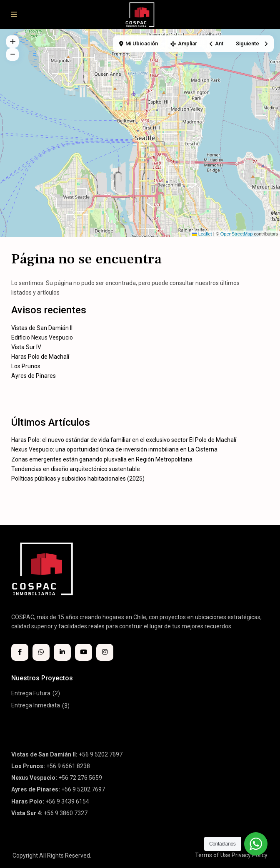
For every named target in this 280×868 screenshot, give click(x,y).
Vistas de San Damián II (42, 328)
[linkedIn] (62, 652)
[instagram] (105, 652)
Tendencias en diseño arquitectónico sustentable (76, 469)
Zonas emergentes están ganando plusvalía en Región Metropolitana (102, 459)
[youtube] (84, 652)
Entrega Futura (31, 693)
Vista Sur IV (26, 347)
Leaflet (202, 234)
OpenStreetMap (237, 234)
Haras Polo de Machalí (40, 357)
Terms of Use (213, 855)
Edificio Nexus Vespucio (42, 337)
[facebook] (20, 652)
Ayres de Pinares (34, 376)
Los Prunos (26, 366)
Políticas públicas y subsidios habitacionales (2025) (78, 479)
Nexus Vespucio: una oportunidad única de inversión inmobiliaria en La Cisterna (114, 449)
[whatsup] (41, 652)
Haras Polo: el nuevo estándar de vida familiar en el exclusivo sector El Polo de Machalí (124, 440)
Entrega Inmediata (36, 705)
